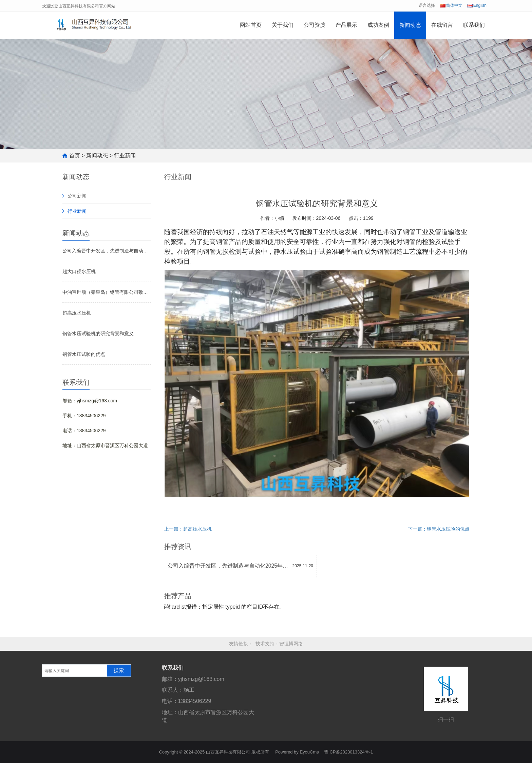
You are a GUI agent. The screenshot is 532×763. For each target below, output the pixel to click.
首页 (75, 156)
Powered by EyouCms (297, 752)
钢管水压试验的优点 (84, 354)
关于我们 (283, 25)
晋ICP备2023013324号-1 (349, 752)
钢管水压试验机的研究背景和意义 (98, 333)
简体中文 (451, 5)
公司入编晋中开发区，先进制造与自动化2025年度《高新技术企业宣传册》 (107, 251)
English (477, 5)
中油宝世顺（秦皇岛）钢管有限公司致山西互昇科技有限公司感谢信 (107, 292)
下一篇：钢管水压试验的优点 (439, 529)
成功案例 (378, 25)
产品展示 (346, 25)
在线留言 (442, 25)
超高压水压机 (77, 313)
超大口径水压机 (79, 271)
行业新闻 (125, 156)
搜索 (119, 670)
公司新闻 (77, 196)
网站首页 (251, 25)
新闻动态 (410, 25)
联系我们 (474, 25)
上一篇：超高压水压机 (188, 529)
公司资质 (315, 25)
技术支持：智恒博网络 (279, 644)
